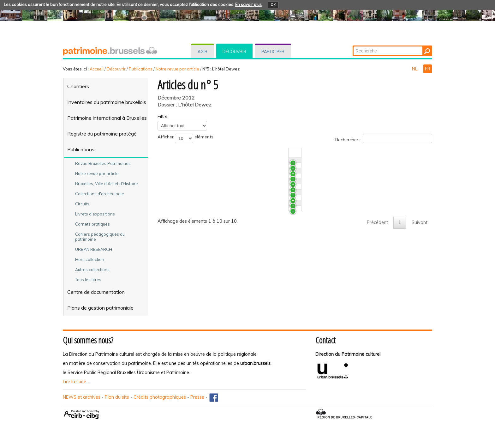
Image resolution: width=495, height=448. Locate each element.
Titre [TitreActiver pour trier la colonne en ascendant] (174, 153)
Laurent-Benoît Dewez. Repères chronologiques (219, 275)
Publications (141, 69)
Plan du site (117, 397)
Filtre (163, 116)
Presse (197, 397)
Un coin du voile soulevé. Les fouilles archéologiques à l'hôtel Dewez (240, 252)
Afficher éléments (185, 138)
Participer (273, 51)
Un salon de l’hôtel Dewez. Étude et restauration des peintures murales (243, 175)
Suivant (420, 305)
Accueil (97, 69)
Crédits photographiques (160, 397)
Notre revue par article (177, 69)
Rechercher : (384, 138)
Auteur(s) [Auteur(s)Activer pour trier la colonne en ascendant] (387, 153)
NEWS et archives (82, 397)
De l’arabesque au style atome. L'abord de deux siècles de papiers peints (245, 198)
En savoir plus (248, 4)
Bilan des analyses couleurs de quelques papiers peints (227, 186)
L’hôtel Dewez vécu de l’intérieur (202, 287)
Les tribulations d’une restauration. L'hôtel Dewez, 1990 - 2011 (235, 264)
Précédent (377, 305)
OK (273, 5)
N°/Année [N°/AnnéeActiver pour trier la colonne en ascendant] (361, 153)
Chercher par (353, 46)
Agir (203, 51)
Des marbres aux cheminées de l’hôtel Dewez (217, 163)
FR (428, 69)
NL (415, 69)
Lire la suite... (76, 382)
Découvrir (234, 51)
